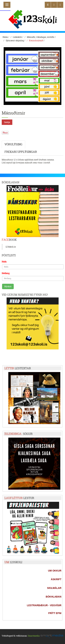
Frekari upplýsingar (21, 152)
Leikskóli (17, 37)
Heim (5, 37)
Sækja (7, 122)
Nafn (4, 262)
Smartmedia (34, 636)
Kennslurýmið (36, 40)
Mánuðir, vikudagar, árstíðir (41, 37)
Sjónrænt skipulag (15, 40)
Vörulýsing (13, 144)
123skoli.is (11, 247)
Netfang (6, 273)
